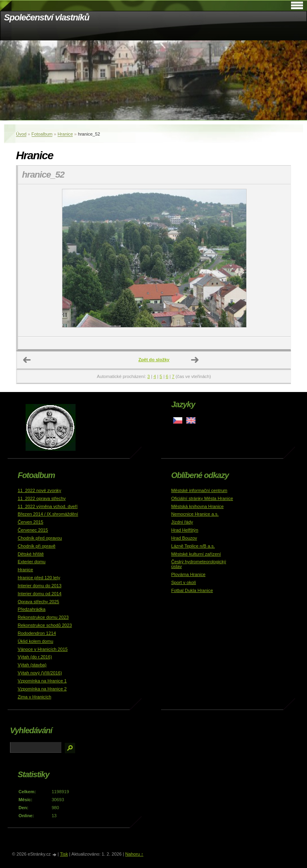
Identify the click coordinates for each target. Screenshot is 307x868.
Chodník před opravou (40, 538)
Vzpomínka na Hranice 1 (42, 681)
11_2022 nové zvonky (39, 490)
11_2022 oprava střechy (42, 498)
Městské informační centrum (199, 490)
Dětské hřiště (31, 554)
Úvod (21, 134)
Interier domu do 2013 (39, 586)
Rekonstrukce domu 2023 (43, 617)
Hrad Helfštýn (185, 530)
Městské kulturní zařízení (196, 554)
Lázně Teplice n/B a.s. (193, 546)
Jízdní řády (182, 522)
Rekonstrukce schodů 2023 (45, 625)
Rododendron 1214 (37, 633)
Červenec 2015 (33, 530)
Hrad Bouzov (184, 538)
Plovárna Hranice (188, 574)
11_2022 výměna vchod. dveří (48, 506)
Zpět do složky (154, 360)
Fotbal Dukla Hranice (192, 590)
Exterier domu (32, 562)
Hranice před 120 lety (39, 578)
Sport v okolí (183, 582)
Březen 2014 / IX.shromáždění (48, 514)
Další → (195, 360)
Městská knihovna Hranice (197, 506)
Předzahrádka (32, 609)
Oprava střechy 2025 (38, 602)
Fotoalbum (42, 134)
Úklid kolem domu (35, 641)
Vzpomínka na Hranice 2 (42, 689)
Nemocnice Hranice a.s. (195, 514)
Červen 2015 (30, 522)
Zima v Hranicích (34, 697)
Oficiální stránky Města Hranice (202, 498)
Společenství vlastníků (47, 17)
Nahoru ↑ (134, 854)
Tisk (64, 854)
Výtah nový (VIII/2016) (40, 673)
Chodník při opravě (37, 546)
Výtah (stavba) (32, 665)
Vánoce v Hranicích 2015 (43, 649)
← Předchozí (27, 360)
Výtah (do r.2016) (35, 657)
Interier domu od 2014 (39, 594)
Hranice (65, 134)
